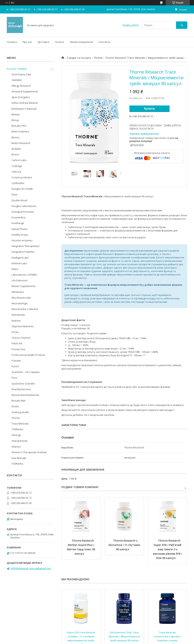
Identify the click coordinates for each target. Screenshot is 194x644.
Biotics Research (21, 143)
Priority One (18, 349)
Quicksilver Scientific (23, 384)
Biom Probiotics (20, 131)
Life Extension (20, 280)
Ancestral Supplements (25, 91)
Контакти (104, 42)
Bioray (15, 120)
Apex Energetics (21, 97)
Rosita (15, 406)
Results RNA (18, 401)
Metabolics (18, 292)
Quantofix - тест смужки (26, 372)
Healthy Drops (20, 235)
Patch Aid (17, 343)
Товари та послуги (79, 58)
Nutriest (16, 321)
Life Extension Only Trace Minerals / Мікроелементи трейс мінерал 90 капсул (125, 636)
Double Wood (19, 200)
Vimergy (16, 435)
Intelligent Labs (20, 258)
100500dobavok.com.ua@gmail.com (31, 568)
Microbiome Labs (21, 298)
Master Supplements (24, 286)
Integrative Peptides (23, 252)
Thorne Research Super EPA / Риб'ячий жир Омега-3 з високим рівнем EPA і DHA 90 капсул (168, 549)
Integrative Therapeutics (26, 246)
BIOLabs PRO (19, 126)
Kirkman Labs (19, 263)
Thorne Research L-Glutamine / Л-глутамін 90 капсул (125, 545)
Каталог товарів (17, 69)
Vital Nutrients (20, 441)
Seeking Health (20, 412)
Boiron (15, 154)
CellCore (16, 172)
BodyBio (16, 149)
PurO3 (15, 366)
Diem (14, 194)
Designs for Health (22, 189)
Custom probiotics (22, 177)
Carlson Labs (19, 160)
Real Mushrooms (21, 389)
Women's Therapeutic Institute (29, 452)
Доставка (43, 42)
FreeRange (18, 223)
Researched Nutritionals (25, 395)
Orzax (15, 332)
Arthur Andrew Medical (25, 103)
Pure (14, 378)
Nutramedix (18, 315)
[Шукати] (182, 25)
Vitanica (16, 447)
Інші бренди (19, 458)
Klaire (15, 269)
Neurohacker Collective (25, 309)
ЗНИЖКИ (17, 80)
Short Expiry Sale (21, 74)
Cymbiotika (18, 183)
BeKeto (16, 114)
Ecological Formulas (23, 212)
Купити (149, 109)
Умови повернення (81, 42)
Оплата (59, 42)
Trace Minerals (20, 424)
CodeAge (17, 166)
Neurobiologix (20, 303)
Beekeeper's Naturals (24, 109)
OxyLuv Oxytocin (21, 338)
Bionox (16, 137)
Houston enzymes (22, 240)
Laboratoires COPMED (24, 275)
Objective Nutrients (23, 326)
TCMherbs (17, 429)
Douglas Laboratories (24, 206)
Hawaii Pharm (20, 229)
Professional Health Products (28, 355)
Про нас (27, 42)
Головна (12, 42)
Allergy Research (21, 86)
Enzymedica (18, 217)
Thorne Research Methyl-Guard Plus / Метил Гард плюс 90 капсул (81, 547)
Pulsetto (16, 361)
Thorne (98, 58)
